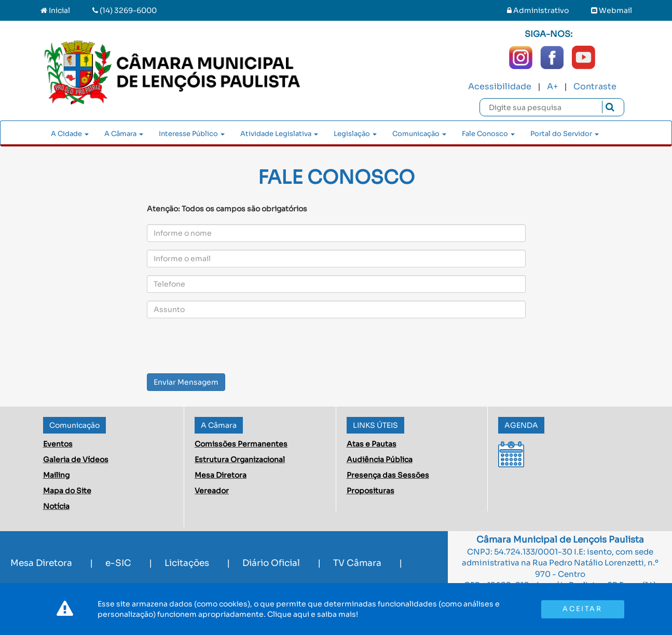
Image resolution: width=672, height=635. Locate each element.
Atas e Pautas (372, 444)
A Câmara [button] (124, 134)
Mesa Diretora (221, 475)
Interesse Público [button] (192, 134)
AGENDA (521, 425)
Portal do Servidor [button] (565, 134)
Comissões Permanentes (241, 444)
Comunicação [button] (419, 134)
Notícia (56, 506)
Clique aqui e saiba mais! (313, 614)
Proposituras (371, 491)
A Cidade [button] (70, 134)
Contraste (595, 86)
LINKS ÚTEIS (375, 425)
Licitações (187, 563)
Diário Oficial (271, 563)
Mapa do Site (67, 491)
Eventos (58, 444)
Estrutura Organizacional (240, 460)
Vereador (212, 491)
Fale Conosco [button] (488, 134)
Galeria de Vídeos (76, 460)
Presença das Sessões (388, 475)
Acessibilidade (500, 86)
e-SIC (118, 563)
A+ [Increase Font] (552, 86)
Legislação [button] (355, 134)
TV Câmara (357, 563)
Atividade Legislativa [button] (279, 134)
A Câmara (219, 425)
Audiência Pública (380, 460)
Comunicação (74, 425)
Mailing (56, 475)
